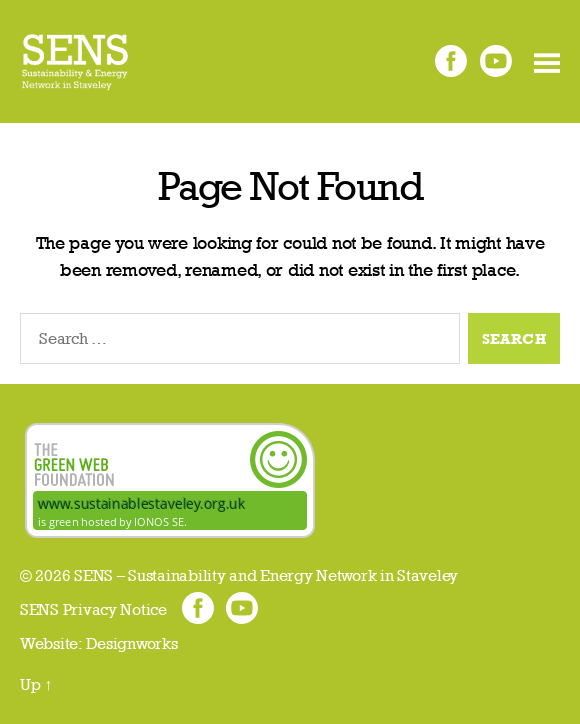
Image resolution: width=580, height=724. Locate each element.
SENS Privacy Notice (93, 609)
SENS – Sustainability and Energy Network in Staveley (266, 575)
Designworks (132, 643)
